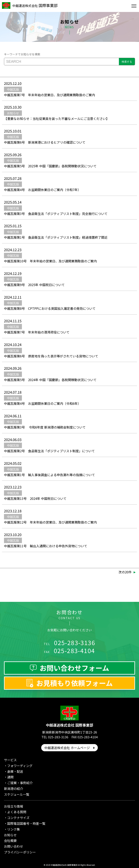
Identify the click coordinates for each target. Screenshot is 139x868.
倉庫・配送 (15, 771)
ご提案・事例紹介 (20, 783)
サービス (10, 760)
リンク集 (14, 829)
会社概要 (10, 841)
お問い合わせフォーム (74, 668)
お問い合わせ (14, 846)
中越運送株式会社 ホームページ (69, 748)
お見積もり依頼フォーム (74, 683)
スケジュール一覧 (17, 794)
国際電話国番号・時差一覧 (26, 823)
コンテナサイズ (18, 818)
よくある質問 (17, 812)
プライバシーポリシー (20, 852)
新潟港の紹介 (14, 789)
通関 (10, 777)
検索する (127, 62)
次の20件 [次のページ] (125, 572)
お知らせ (10, 835)
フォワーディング (20, 766)
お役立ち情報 (14, 806)
